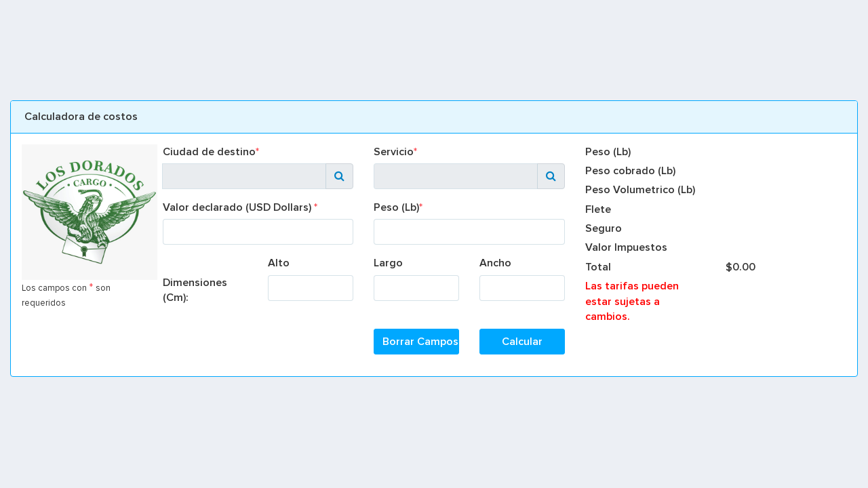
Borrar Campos (420, 342)
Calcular (522, 342)
